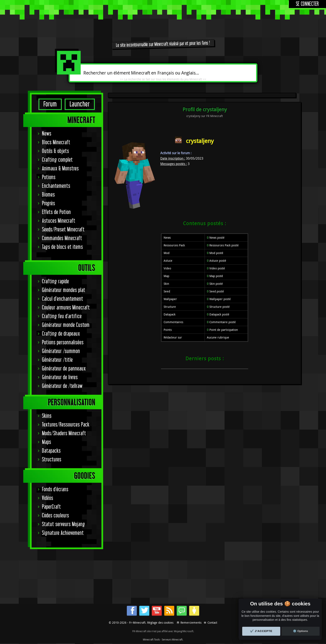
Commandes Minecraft (62, 238)
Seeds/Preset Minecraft (63, 230)
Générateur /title (57, 360)
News (47, 134)
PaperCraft (51, 507)
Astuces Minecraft (59, 221)
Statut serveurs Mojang (64, 524)
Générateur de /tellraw (62, 386)
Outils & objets (56, 151)
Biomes (48, 195)
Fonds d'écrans (55, 489)
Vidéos (48, 498)
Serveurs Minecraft (172, 639)
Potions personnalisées (63, 343)
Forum (50, 104)
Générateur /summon (61, 351)
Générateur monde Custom (66, 325)
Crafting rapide (56, 282)
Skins (47, 416)
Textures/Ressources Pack (66, 425)
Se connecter (307, 4)
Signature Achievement (63, 533)
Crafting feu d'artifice (62, 316)
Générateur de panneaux (64, 369)
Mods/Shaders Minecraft (64, 433)
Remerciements (191, 623)
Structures (52, 460)
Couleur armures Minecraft (66, 308)
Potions (49, 177)
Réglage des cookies (160, 623)
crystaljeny (200, 141)
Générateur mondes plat (64, 290)
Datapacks (51, 451)
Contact (212, 623)
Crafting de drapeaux (61, 334)
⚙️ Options (300, 631)
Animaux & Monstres (60, 169)
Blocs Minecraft (56, 142)
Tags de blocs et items (62, 247)
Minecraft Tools (151, 639)
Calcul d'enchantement (63, 299)
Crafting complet (57, 160)
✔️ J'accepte (261, 631)
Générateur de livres (60, 377)
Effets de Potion (56, 212)
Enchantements (56, 186)
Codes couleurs (56, 516)
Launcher (80, 104)
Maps (47, 442)
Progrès (49, 203)
